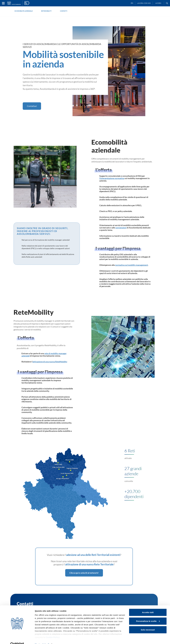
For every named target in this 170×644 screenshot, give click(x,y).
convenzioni (121, 228)
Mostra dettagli (42, 639)
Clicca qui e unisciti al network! (84, 573)
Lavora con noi (144, 3)
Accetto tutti (148, 607)
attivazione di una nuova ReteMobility (50, 362)
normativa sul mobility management (132, 265)
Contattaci (32, 106)
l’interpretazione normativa (112, 178)
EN (132, 3)
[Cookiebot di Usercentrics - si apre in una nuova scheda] (17, 639)
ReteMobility (46, 11)
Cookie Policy (53, 632)
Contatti (64, 11)
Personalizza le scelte (148, 616)
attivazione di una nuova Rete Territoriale (89, 564)
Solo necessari (148, 624)
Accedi (158, 3)
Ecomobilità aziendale (24, 11)
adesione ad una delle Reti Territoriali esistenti (93, 555)
